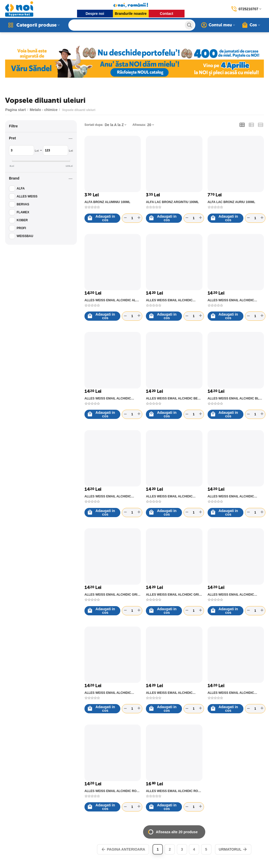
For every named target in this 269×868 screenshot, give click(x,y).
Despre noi (95, 14)
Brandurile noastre (131, 14)
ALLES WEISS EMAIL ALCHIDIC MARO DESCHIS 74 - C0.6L (231, 595)
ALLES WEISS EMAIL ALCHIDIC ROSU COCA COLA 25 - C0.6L (174, 791)
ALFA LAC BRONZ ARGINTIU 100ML (172, 202)
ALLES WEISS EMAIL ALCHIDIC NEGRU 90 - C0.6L (169, 693)
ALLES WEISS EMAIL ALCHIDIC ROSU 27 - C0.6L (113, 791)
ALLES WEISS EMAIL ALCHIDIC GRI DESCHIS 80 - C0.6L (111, 595)
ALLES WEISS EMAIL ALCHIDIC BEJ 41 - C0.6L (173, 398)
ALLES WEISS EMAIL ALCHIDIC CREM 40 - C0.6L (108, 496)
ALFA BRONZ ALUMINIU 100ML (107, 202)
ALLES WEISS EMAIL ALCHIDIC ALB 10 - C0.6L (111, 300)
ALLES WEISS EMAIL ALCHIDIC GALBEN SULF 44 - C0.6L (169, 496)
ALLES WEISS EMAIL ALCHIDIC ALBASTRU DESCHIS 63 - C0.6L (169, 300)
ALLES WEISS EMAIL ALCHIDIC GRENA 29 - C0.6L (231, 496)
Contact (166, 14)
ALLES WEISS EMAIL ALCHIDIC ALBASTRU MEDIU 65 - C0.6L (108, 398)
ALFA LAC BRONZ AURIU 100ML (231, 202)
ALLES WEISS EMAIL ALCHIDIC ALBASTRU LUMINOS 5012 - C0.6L (233, 300)
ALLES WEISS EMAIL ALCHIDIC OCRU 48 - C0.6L (231, 693)
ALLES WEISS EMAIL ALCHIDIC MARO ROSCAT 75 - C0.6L (108, 693)
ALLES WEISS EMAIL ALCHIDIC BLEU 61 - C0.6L (235, 398)
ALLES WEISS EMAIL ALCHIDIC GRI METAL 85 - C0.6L (172, 595)
